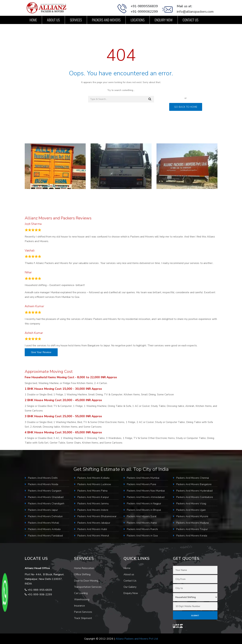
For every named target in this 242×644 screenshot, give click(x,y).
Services (76, 20)
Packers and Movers (106, 20)
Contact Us (191, 20)
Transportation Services (88, 587)
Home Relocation (84, 568)
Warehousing (82, 599)
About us (53, 20)
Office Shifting (82, 574)
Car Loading (81, 593)
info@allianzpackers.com (195, 12)
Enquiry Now (164, 20)
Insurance (80, 606)
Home (33, 20)
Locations (138, 20)
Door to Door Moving (86, 581)
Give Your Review (41, 352)
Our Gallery (130, 587)
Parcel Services (83, 612)
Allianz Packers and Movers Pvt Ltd (137, 639)
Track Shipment (83, 618)
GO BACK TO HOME (186, 107)
